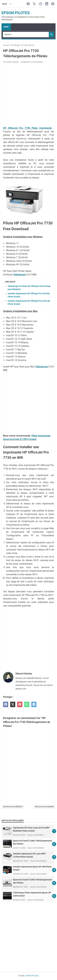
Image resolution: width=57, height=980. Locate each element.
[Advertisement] (28, 95)
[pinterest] (20, 704)
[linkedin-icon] (47, 4)
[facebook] (6, 704)
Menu (6, 27)
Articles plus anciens (44, 807)
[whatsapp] (27, 704)
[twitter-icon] (34, 4)
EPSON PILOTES (16, 13)
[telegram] (34, 704)
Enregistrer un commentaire (32, 62)
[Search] (26, 35)
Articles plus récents (13, 807)
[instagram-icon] (40, 4)
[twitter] (13, 704)
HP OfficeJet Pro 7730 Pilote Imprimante (27, 128)
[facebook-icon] (28, 4)
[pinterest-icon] (53, 4)
